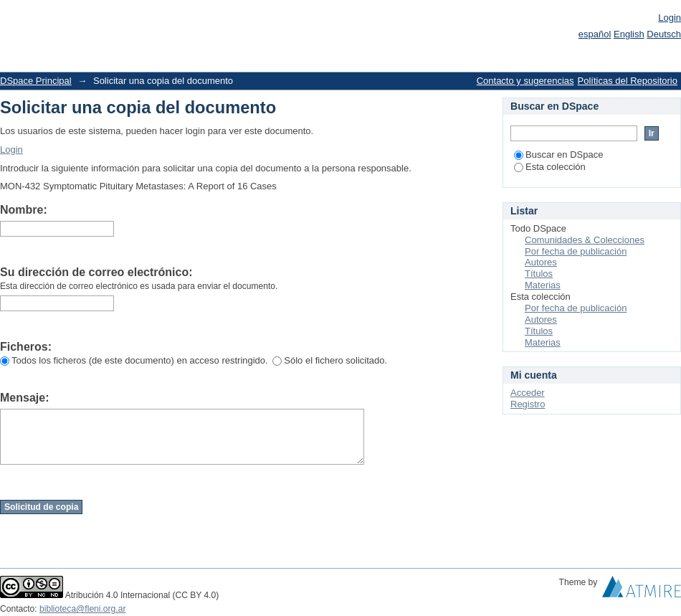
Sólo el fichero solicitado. (330, 360)
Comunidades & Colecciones (585, 240)
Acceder (528, 393)
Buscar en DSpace (558, 155)
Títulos (539, 274)
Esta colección (550, 167)
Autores (541, 262)
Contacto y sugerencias (525, 81)
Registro (528, 404)
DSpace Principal (36, 81)
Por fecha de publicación (576, 251)
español (595, 34)
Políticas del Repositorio (628, 81)
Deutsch (664, 34)
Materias (543, 285)
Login (670, 18)
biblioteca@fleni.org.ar (82, 609)
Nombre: (24, 210)
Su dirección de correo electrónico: (96, 272)
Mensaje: (24, 398)
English (629, 34)
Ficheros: (26, 347)
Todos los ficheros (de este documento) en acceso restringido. (134, 360)
